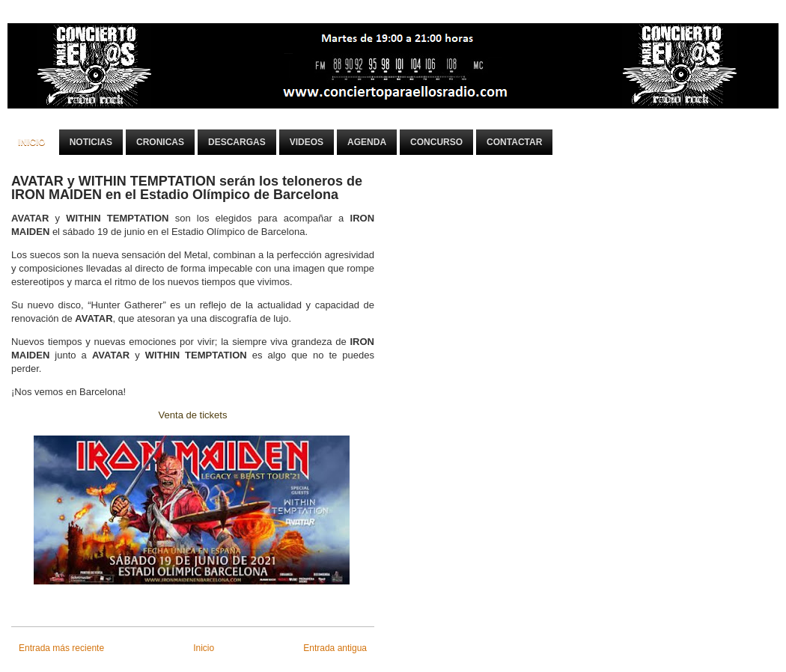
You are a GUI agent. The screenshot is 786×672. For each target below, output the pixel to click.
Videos (307, 142)
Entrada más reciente (61, 648)
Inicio (32, 142)
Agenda (367, 142)
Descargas (237, 142)
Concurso (436, 142)
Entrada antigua (335, 648)
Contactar (514, 142)
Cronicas (160, 142)
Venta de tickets (193, 415)
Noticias (91, 142)
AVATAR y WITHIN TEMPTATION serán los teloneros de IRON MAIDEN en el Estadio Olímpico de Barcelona (187, 188)
